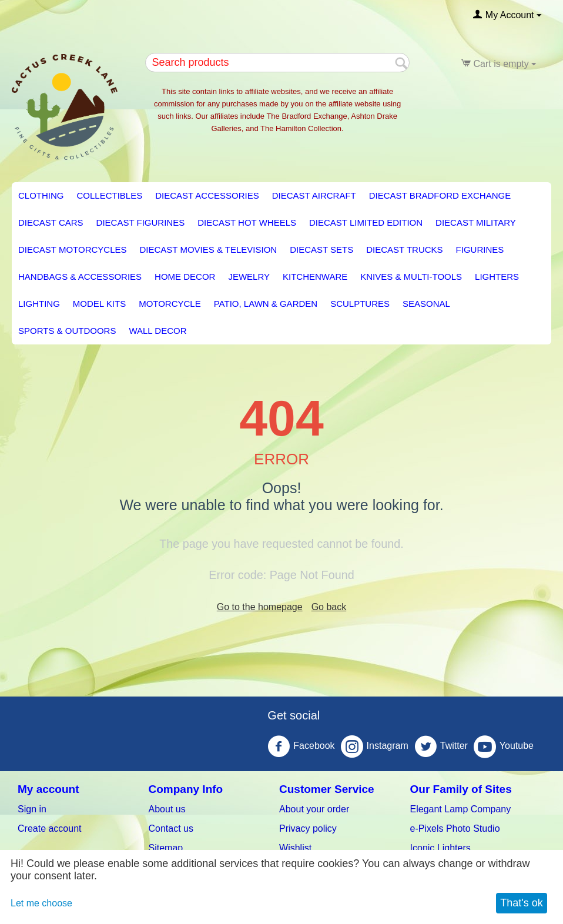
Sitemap (166, 848)
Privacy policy (308, 828)
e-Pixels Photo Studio (455, 828)
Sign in (32, 809)
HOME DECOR (185, 277)
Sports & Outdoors (67, 331)
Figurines (480, 250)
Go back (329, 607)
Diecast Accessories (207, 195)
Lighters (497, 277)
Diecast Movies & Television (208, 250)
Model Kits (99, 304)
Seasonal (426, 304)
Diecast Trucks (404, 250)
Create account (50, 828)
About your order (314, 809)
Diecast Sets (321, 250)
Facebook (301, 746)
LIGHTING (39, 304)
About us (167, 809)
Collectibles (110, 195)
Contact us (171, 828)
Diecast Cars (51, 222)
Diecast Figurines (141, 222)
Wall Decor (157, 331)
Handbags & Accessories (80, 277)
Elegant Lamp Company (461, 809)
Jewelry (249, 277)
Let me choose (41, 903)
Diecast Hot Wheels (247, 222)
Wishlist (295, 848)
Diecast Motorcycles (72, 250)
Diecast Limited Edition (366, 222)
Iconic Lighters (440, 848)
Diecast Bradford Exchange (440, 195)
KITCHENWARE (315, 277)
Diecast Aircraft (314, 195)
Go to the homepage (260, 607)
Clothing (41, 195)
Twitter (441, 746)
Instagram (375, 746)
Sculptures (360, 304)
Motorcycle (170, 304)
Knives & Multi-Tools (411, 277)
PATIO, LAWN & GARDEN (266, 304)
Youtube (504, 746)
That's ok (521, 903)
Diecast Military (476, 222)
